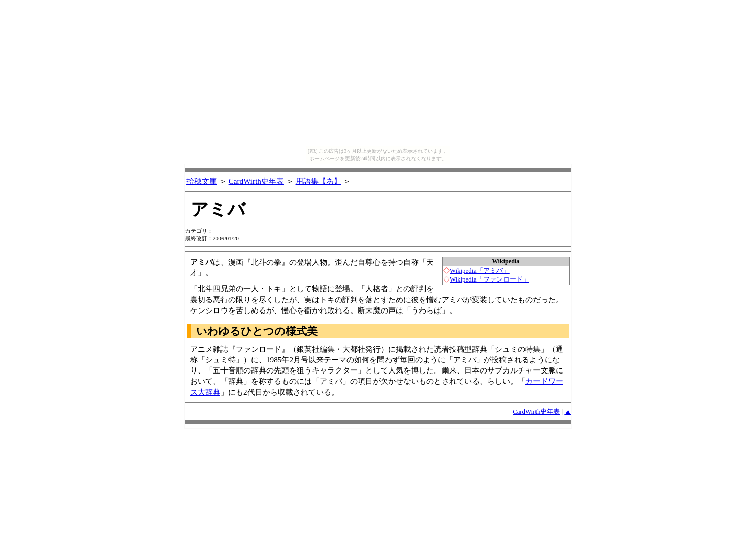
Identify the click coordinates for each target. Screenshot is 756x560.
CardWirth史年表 (256, 181)
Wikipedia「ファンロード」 (490, 279)
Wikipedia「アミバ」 (480, 271)
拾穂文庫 (202, 181)
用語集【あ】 (319, 181)
